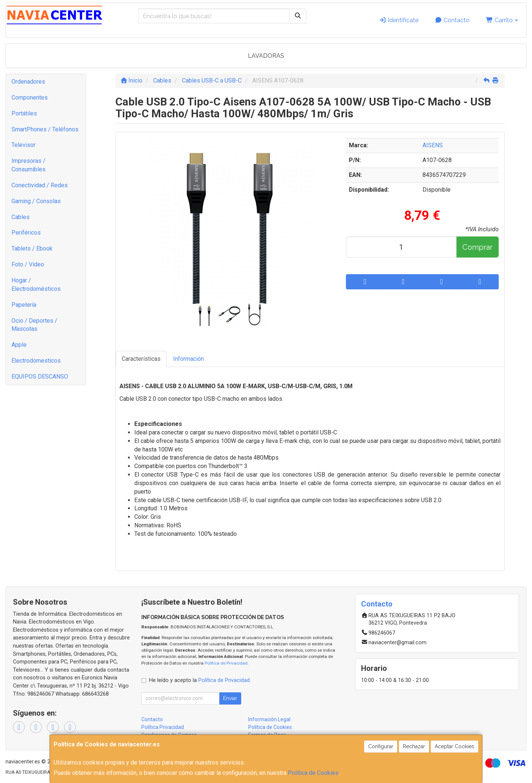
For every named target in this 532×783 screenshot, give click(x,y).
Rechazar (414, 746)
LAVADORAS (266, 56)
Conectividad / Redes (40, 185)
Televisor (23, 145)
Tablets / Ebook (32, 248)
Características (141, 359)
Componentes (30, 98)
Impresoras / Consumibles (28, 165)
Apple (19, 345)
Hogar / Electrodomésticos (36, 285)
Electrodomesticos (36, 361)
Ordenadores (28, 82)
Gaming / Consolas (36, 201)
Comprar (477, 247)
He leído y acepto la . (200, 680)
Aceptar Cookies (454, 746)
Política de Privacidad (226, 663)
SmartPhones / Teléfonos (45, 129)
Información (188, 359)
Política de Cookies (313, 773)
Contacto (452, 20)
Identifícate (399, 20)
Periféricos (26, 233)
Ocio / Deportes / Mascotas (34, 325)
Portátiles (24, 113)
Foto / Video (28, 264)
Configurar (381, 746)
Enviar (230, 698)
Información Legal (269, 719)
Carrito (502, 20)
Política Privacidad (163, 727)
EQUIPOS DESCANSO (40, 377)
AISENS (433, 145)
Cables (21, 217)
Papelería (24, 305)
